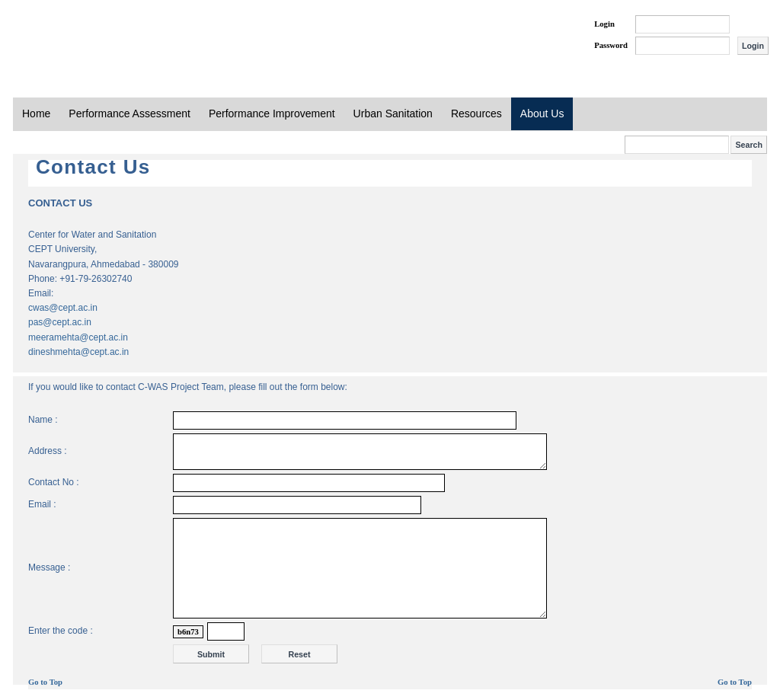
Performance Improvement (272, 113)
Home (36, 113)
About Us (542, 113)
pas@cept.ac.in (60, 322)
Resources (476, 113)
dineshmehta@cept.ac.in (78, 352)
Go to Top (45, 682)
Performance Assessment (129, 113)
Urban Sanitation (393, 113)
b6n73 (188, 632)
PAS (64, 37)
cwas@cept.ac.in (63, 308)
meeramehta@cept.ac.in (78, 337)
